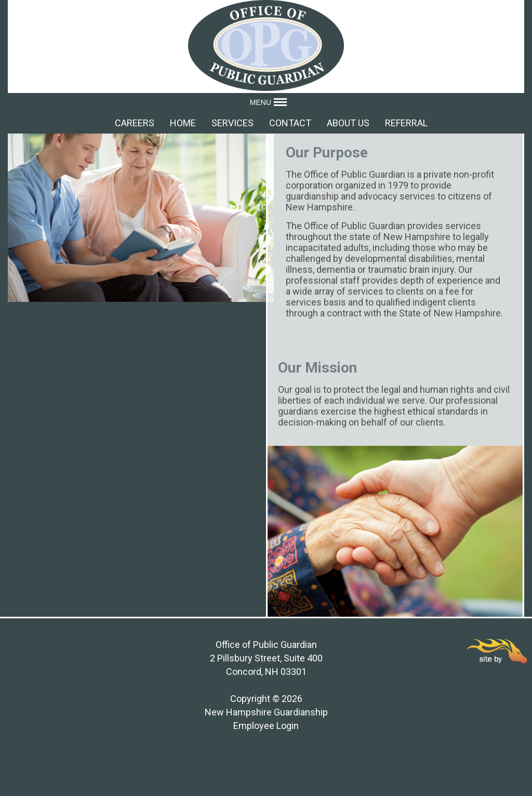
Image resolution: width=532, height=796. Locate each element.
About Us (348, 123)
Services (232, 123)
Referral (406, 123)
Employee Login (266, 726)
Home (183, 123)
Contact (290, 123)
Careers (135, 123)
